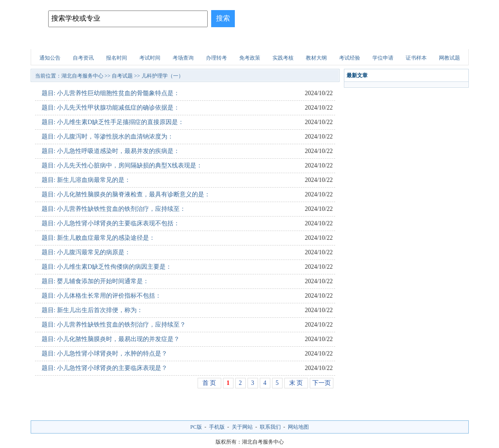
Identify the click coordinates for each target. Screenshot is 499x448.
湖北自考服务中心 (82, 76)
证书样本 (416, 58)
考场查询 (183, 58)
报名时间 (117, 58)
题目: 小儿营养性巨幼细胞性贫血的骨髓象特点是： (111, 93)
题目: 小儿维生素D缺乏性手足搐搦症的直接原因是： (113, 122)
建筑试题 (248, 41)
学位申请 (383, 58)
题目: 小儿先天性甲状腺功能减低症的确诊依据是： (111, 108)
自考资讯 (83, 58)
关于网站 (242, 427)
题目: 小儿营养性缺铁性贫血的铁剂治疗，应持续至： (114, 209)
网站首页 (53, 41)
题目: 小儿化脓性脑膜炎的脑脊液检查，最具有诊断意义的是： (126, 194)
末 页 (296, 383)
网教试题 (449, 58)
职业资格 (287, 41)
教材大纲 (316, 58)
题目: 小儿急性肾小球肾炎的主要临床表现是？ (104, 368)
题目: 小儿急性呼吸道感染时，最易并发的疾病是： (111, 151)
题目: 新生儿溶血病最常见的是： (86, 180)
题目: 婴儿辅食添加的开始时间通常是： (95, 281)
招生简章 (131, 41)
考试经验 (350, 58)
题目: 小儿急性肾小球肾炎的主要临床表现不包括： (111, 223)
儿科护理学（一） (163, 76)
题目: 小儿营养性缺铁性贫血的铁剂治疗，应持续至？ (114, 325)
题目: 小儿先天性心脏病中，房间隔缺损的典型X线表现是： (122, 165)
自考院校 (92, 41)
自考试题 (404, 41)
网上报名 (443, 41)
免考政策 (250, 58)
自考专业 (170, 41)
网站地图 (298, 427)
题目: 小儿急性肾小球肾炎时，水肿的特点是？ (104, 354)
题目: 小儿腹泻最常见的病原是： (86, 252)
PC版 (196, 427)
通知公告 (50, 58)
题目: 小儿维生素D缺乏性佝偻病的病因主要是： (107, 267)
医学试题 (365, 41)
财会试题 (326, 41)
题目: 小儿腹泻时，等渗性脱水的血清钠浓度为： (108, 137)
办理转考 (216, 58)
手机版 (217, 427)
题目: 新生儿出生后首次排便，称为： (92, 310)
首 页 (209, 383)
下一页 (322, 383)
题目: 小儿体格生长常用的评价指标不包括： (101, 296)
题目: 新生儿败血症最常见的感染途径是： (98, 238)
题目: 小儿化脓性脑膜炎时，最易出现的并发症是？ (111, 339)
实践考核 (283, 58)
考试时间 (150, 58)
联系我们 (270, 427)
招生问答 (209, 41)
